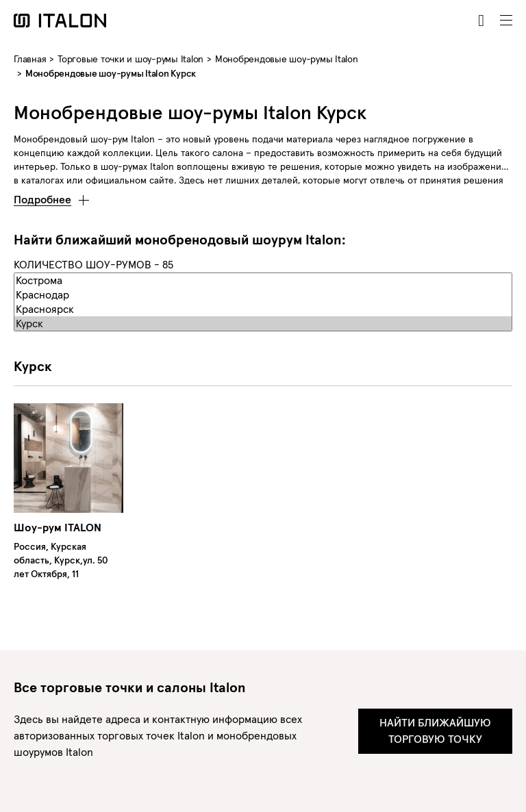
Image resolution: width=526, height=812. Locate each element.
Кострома (263, 280)
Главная (30, 59)
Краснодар (263, 295)
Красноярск (263, 309)
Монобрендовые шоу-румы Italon (287, 59)
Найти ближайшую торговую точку (435, 731)
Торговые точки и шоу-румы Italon (130, 59)
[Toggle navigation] (506, 21)
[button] (51, 196)
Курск (263, 323)
